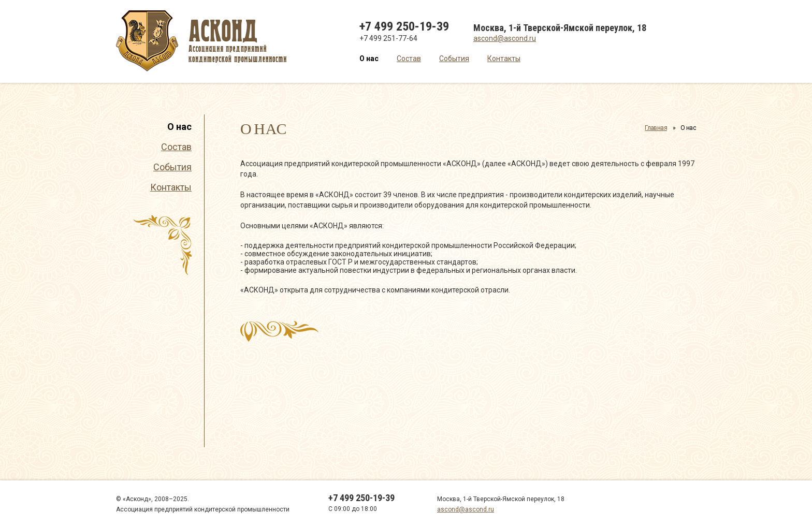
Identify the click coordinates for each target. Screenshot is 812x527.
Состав (409, 58)
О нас (369, 58)
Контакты (504, 58)
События (454, 58)
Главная (656, 128)
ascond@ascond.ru (505, 38)
